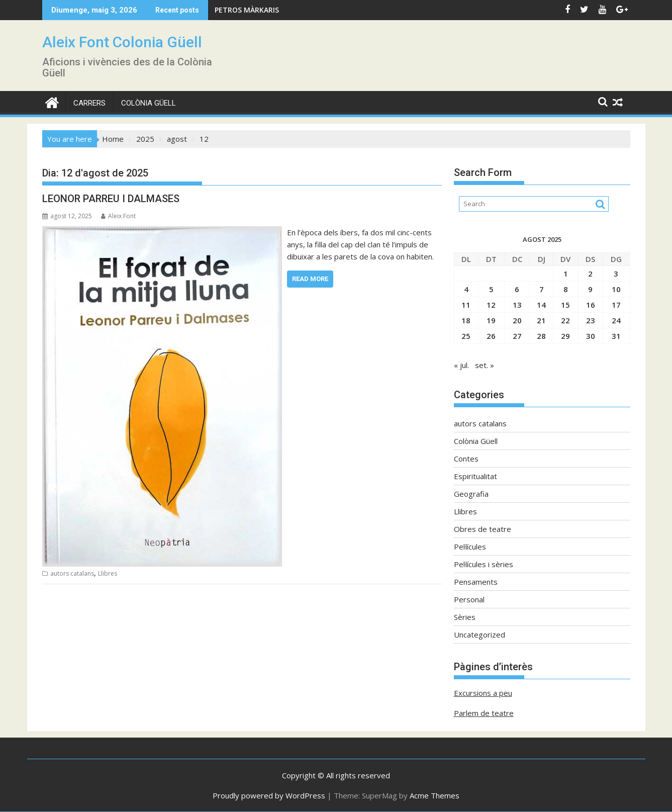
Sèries (465, 617)
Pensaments (476, 582)
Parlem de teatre (484, 713)
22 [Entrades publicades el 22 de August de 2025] (565, 320)
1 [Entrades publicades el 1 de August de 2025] (566, 274)
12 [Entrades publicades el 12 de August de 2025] (491, 305)
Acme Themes (435, 795)
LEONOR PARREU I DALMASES (111, 199)
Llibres (108, 573)
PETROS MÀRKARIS (247, 10)
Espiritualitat (475, 476)
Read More (310, 279)
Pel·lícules (470, 547)
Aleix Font (118, 216)
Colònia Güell (149, 103)
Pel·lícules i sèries (484, 564)
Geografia (471, 494)
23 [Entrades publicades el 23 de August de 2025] (591, 320)
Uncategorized (479, 635)
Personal (469, 599)
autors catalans (72, 573)
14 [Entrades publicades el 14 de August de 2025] (541, 305)
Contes (466, 459)
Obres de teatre (483, 529)
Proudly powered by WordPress (269, 795)
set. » (485, 365)
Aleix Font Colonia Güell (122, 42)
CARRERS (89, 103)
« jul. (461, 365)
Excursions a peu (483, 693)
